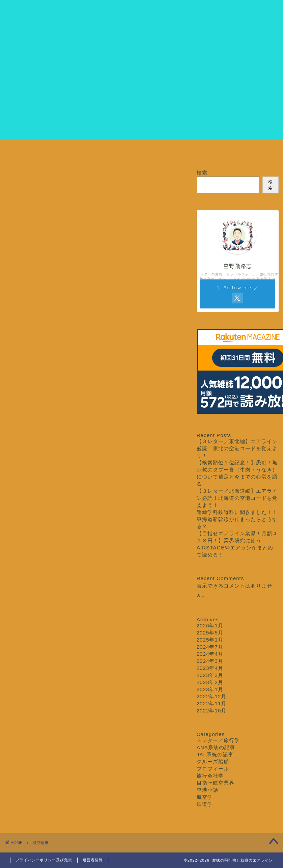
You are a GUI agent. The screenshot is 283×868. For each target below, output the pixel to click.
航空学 (205, 797)
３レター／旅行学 (164, 152)
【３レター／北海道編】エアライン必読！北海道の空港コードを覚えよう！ (237, 498)
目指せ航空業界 (119, 152)
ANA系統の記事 (216, 747)
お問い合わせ (254, 152)
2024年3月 (210, 661)
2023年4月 (210, 668)
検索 (202, 173)
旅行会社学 (210, 776)
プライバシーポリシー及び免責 (44, 860)
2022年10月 (212, 711)
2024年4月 (210, 654)
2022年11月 (212, 703)
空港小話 (207, 790)
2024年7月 (210, 647)
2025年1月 (210, 640)
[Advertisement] (142, 92)
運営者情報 (93, 860)
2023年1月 (210, 689)
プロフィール (74, 152)
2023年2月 (210, 682)
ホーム (29, 152)
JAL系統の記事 (215, 754)
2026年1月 (210, 626)
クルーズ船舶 (209, 152)
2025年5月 (210, 633)
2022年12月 (212, 696)
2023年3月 (210, 675)
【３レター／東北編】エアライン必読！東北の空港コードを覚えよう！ (237, 448)
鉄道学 (205, 804)
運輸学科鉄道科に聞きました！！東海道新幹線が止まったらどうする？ (237, 519)
